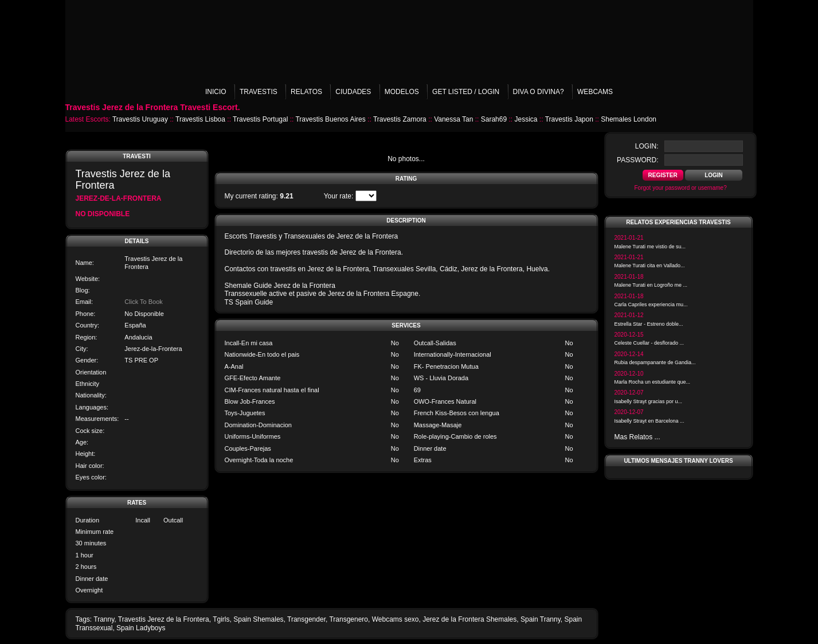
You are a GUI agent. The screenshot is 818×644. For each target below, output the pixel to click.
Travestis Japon (569, 119)
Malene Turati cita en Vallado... (650, 266)
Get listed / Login (466, 92)
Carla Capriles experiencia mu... (651, 305)
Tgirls (221, 619)
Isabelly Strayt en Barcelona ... (649, 421)
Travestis (259, 92)
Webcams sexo (396, 619)
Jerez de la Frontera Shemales (469, 619)
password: (637, 160)
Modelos (402, 92)
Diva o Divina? (539, 92)
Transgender (306, 619)
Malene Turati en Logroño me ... (651, 285)
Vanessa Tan (453, 119)
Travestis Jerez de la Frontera (164, 619)
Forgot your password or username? (681, 188)
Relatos (306, 92)
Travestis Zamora (400, 119)
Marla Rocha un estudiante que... (653, 382)
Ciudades (353, 92)
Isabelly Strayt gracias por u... (649, 401)
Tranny (104, 619)
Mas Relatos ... (637, 437)
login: (647, 146)
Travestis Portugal (260, 119)
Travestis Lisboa (200, 119)
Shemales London (629, 119)
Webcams (595, 92)
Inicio (216, 92)
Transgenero (349, 619)
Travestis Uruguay (140, 119)
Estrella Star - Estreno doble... (649, 324)
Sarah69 (494, 119)
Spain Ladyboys (141, 628)
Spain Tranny (541, 619)
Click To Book (143, 302)
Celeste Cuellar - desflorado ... (649, 343)
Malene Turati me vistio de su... (650, 247)
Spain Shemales (258, 619)
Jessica (526, 119)
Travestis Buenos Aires (330, 119)
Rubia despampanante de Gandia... (655, 362)
